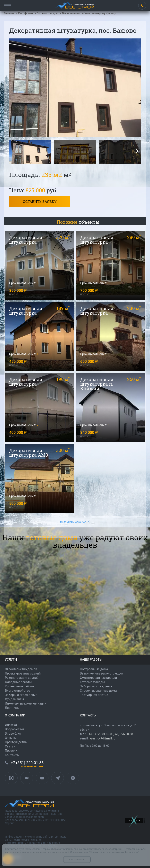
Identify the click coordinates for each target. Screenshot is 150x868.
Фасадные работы (18, 682)
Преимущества (16, 742)
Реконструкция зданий (22, 678)
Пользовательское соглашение (25, 811)
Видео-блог (13, 734)
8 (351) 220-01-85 (98, 734)
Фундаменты (14, 699)
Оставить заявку (40, 201)
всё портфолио (73, 521)
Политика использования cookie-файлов (34, 815)
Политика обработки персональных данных (32, 812)
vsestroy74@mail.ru (102, 738)
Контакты (12, 755)
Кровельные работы (20, 686)
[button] (15, 136)
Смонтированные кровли (98, 678)
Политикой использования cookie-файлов (114, 852)
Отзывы (11, 738)
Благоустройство (17, 691)
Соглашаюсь (77, 860)
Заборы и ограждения (21, 695)
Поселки (11, 751)
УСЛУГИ (11, 660)
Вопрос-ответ (15, 729)
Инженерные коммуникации (26, 703)
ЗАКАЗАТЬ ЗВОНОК (32, 766)
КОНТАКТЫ (88, 715)
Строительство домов (21, 669)
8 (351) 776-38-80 (121, 734)
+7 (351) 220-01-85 (142, 6)
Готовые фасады (92, 682)
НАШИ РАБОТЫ (91, 660)
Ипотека (11, 725)
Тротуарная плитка (94, 695)
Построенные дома (94, 669)
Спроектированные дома (98, 691)
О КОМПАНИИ (15, 715)
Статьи (10, 746)
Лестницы (12, 708)
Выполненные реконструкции (101, 673)
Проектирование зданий (23, 673)
